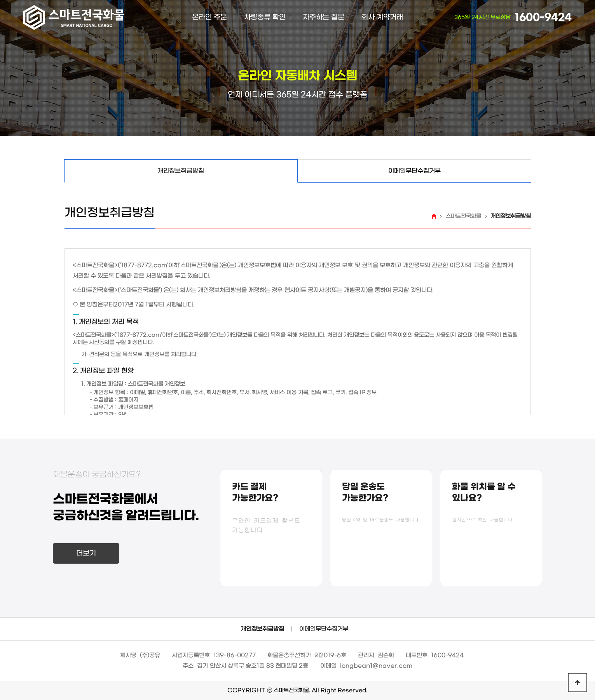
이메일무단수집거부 (324, 629)
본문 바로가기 (0, 0)
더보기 (86, 553)
